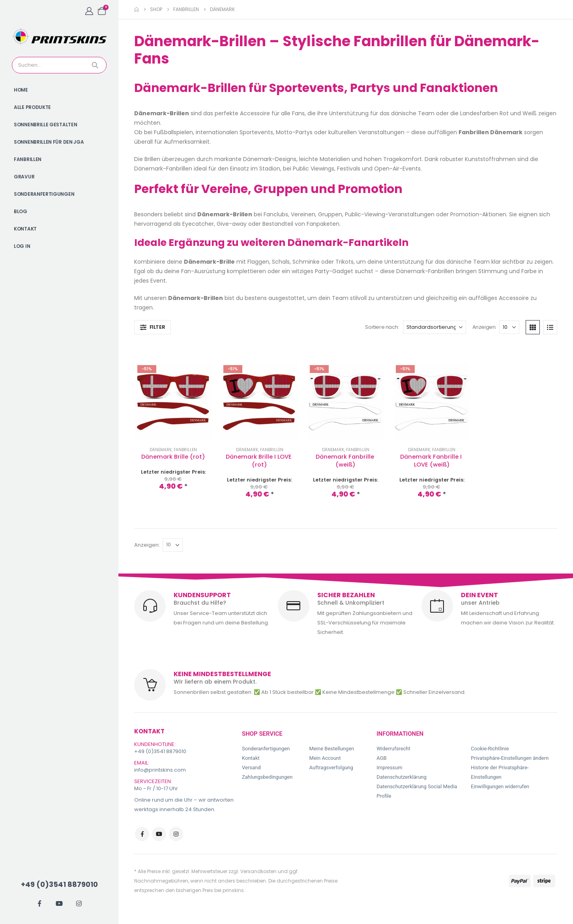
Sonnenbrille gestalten (45, 125)
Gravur (24, 177)
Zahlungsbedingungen (267, 777)
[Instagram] (79, 903)
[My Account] (89, 11)
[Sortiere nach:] (434, 327)
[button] (153, 327)
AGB (381, 758)
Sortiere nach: (382, 327)
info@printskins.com (160, 770)
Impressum (389, 768)
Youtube (159, 834)
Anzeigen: (485, 327)
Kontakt (25, 229)
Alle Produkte (32, 107)
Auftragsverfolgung (331, 768)
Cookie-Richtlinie (490, 749)
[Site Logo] (59, 36)
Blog (21, 211)
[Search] (96, 65)
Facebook (142, 834)
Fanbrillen (28, 159)
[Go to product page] (173, 401)
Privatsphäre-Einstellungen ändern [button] (510, 758)
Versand (251, 768)
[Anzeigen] (509, 327)
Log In (22, 246)
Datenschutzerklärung (402, 777)
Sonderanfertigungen (44, 194)
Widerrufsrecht (393, 749)
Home (21, 90)
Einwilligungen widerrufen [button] (500, 786)
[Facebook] (39, 903)
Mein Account (325, 758)
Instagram (176, 834)
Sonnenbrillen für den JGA (49, 142)
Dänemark (161, 450)
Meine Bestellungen (332, 749)
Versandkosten (258, 871)
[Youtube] (59, 903)
